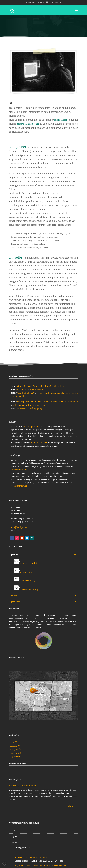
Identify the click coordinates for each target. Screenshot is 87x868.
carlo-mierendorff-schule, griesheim (29, 405)
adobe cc (13, 746)
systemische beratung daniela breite (53, 393)
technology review (21, 848)
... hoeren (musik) (25, 563)
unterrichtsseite (61, 120)
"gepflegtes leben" (26, 393)
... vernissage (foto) (26, 590)
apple (12, 742)
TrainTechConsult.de (54, 386)
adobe (15, 842)
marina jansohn (31, 426)
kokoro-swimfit (37, 390)
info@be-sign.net (19, 527)
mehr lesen (71, 806)
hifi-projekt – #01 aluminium (22, 786)
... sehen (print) (24, 572)
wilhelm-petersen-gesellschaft (64, 402)
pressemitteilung (19, 470)
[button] (4, 864)
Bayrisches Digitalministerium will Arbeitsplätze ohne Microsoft (40, 865)
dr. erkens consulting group (30, 408)
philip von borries (39, 443)
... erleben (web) (24, 581)
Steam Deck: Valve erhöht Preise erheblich (32, 857)
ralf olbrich (22, 390)
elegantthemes (16, 757)
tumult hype (15, 753)
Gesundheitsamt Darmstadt (30, 386)
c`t (14, 831)
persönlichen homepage (28, 124)
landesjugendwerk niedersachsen (33, 402)
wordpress (14, 749)
